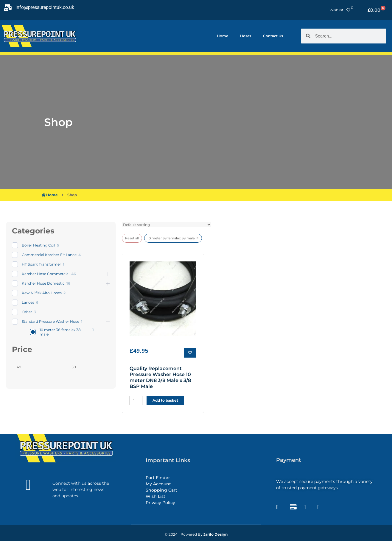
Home (223, 36)
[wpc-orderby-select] (167, 225)
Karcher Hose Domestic (43, 283)
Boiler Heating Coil (38, 245)
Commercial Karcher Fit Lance (49, 255)
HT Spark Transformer (41, 264)
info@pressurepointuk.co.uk (45, 7)
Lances (28, 302)
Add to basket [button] (165, 400)
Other (27, 312)
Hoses (246, 36)
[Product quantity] (136, 400)
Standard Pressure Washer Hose (50, 321)
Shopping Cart (161, 490)
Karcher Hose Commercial (46, 274)
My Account (158, 484)
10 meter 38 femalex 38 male (60, 332)
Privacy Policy (160, 502)
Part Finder (158, 477)
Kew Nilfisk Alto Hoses (42, 293)
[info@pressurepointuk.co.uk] (8, 8)
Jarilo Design (216, 534)
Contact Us (273, 36)
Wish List (155, 496)
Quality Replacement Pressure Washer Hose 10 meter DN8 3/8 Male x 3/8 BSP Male (160, 377)
